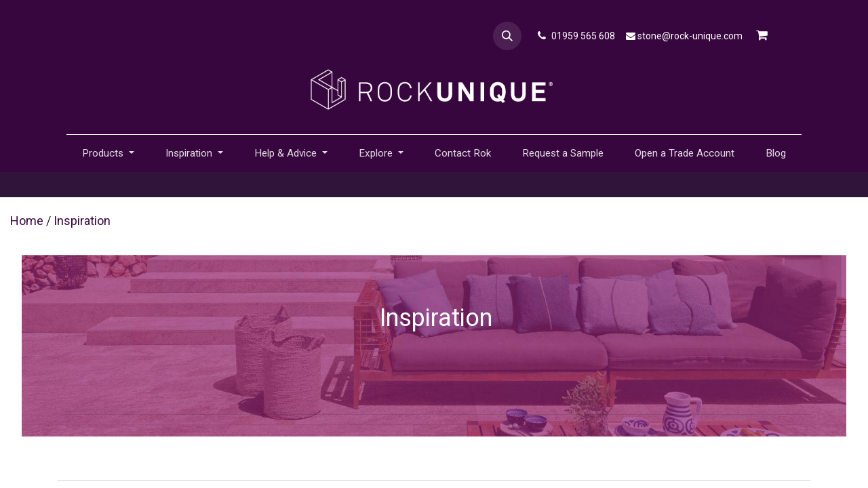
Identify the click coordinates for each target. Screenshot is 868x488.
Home (27, 221)
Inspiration (82, 221)
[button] (507, 36)
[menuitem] (463, 154)
